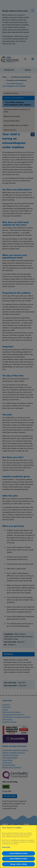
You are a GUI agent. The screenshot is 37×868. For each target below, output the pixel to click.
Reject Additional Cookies (19, 859)
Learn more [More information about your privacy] (6, 847)
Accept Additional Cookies (18, 853)
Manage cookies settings (18, 864)
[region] (18, 846)
